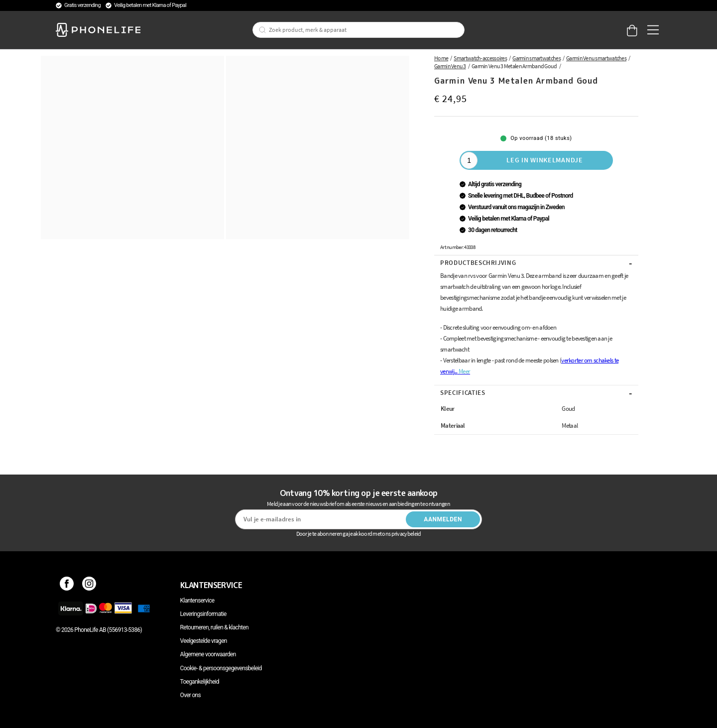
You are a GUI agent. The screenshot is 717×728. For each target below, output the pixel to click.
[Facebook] (67, 585)
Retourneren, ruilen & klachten (214, 627)
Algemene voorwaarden (208, 654)
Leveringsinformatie (203, 614)
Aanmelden (443, 519)
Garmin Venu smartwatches (596, 58)
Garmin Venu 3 (450, 66)
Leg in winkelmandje (544, 160)
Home (441, 58)
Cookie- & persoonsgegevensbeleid (221, 668)
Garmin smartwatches (537, 58)
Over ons (190, 695)
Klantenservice (197, 601)
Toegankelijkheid (200, 682)
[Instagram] (89, 585)
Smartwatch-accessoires (480, 58)
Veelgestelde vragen (204, 641)
